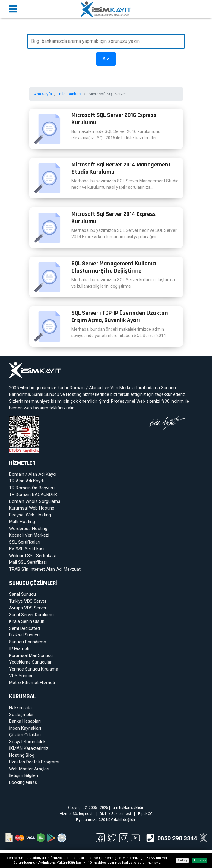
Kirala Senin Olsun (27, 621)
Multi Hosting (22, 522)
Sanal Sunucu (46, 394)
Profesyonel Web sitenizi (136, 401)
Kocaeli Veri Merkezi (29, 535)
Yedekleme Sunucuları (31, 662)
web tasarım (36, 408)
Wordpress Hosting (28, 529)
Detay (183, 860)
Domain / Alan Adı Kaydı (33, 474)
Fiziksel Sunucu (24, 635)
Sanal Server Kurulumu (31, 615)
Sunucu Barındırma (28, 642)
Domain (77, 388)
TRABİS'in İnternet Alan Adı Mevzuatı (45, 569)
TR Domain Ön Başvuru (32, 488)
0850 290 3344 (177, 838)
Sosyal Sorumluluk (27, 742)
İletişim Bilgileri (24, 775)
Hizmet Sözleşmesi (76, 814)
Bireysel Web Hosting (30, 515)
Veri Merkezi (123, 388)
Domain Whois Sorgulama (35, 501)
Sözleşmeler (21, 715)
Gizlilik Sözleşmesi (115, 814)
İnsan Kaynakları (25, 728)
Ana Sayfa (43, 94)
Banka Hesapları (25, 721)
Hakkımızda (20, 708)
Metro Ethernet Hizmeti (32, 683)
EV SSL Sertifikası (27, 549)
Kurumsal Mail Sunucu (31, 655)
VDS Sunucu (21, 676)
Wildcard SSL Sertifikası (32, 556)
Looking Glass (23, 782)
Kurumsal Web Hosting (32, 508)
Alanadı (96, 388)
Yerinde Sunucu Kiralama (34, 669)
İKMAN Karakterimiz (29, 748)
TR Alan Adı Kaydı (26, 481)
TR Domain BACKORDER (33, 494)
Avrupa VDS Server (28, 608)
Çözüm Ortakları (25, 735)
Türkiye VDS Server (28, 601)
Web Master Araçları (29, 769)
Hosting (74, 394)
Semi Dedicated (24, 628)
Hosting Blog (22, 755)
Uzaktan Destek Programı (34, 762)
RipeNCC (145, 814)
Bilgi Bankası (70, 94)
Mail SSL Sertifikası (28, 562)
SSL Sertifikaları (25, 542)
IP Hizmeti (19, 649)
